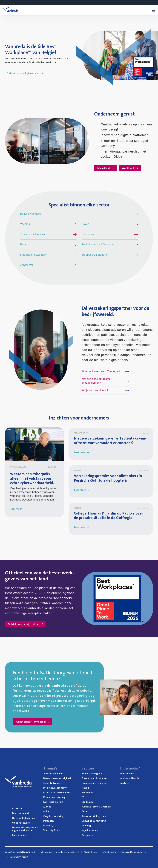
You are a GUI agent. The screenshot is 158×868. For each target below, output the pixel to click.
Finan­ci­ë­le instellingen (94, 783)
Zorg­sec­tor (88, 835)
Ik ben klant (105, 168)
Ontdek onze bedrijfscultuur (26, 624)
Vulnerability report (19, 857)
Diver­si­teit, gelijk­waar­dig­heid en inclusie (25, 829)
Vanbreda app (62, 686)
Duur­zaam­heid (20, 813)
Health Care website (76, 691)
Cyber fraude (52, 783)
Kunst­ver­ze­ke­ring (53, 802)
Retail (85, 811)
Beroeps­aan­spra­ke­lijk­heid (58, 778)
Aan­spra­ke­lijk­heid (53, 773)
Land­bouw (87, 802)
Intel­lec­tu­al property (55, 788)
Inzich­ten (17, 808)
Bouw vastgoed (92, 773)
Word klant (130, 168)
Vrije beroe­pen (90, 830)
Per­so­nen (49, 821)
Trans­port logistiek (94, 816)
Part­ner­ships (19, 835)
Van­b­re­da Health (129, 778)
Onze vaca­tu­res (21, 823)
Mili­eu (47, 811)
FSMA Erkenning (91, 852)
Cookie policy (110, 852)
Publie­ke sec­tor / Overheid (96, 807)
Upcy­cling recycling (94, 821)
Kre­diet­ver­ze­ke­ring (54, 797)
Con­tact (124, 783)
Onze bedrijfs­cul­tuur (24, 818)
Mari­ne (47, 807)
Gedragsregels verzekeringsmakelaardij (60, 852)
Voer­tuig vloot (53, 830)
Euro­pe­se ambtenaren (94, 778)
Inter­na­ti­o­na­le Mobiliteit (57, 792)
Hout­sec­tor (88, 792)
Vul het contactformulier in (32, 722)
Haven (85, 788)
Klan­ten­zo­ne (127, 773)
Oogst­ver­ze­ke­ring (53, 816)
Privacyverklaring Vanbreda (133, 852)
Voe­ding (86, 825)
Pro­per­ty (48, 825)
